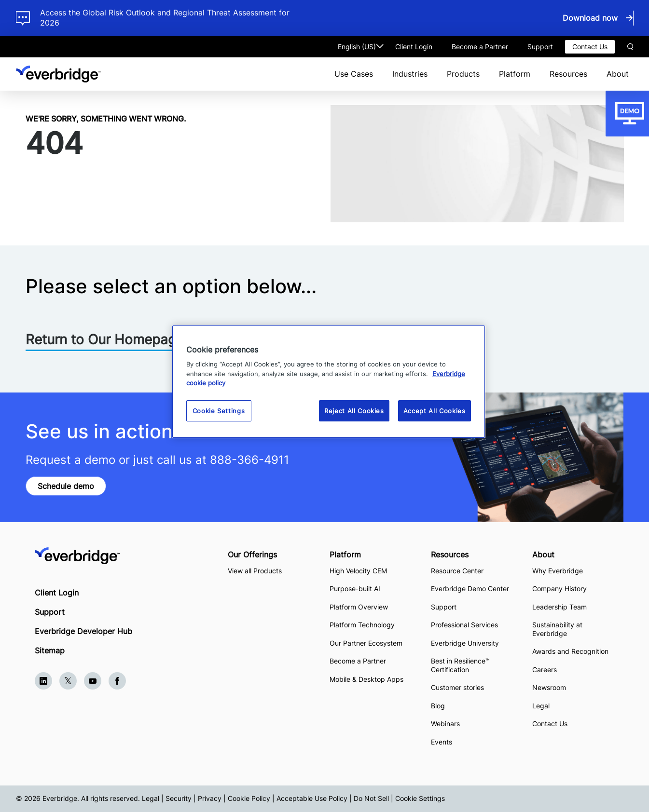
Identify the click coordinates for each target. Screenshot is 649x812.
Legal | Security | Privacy (182, 798)
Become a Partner (480, 47)
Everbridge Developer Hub (83, 631)
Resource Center (457, 571)
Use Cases (354, 74)
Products (463, 74)
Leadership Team (559, 607)
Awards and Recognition (570, 651)
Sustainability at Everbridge (557, 629)
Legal (541, 706)
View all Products (255, 571)
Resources (568, 74)
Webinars (445, 724)
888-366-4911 (249, 460)
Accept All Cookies (435, 411)
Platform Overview (359, 607)
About (618, 74)
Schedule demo (66, 486)
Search (630, 47)
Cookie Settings (420, 798)
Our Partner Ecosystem (366, 643)
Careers (545, 670)
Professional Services (464, 625)
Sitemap (50, 650)
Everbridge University (465, 643)
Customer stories (457, 687)
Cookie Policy (249, 798)
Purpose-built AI (355, 589)
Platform (515, 74)
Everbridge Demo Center (470, 589)
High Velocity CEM (358, 571)
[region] (329, 382)
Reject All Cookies (354, 411)
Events (442, 742)
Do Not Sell (371, 798)
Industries (410, 74)
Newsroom (549, 687)
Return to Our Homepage (105, 339)
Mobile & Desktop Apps (366, 679)
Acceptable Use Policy (312, 798)
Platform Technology (362, 625)
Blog (438, 706)
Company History (559, 589)
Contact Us (590, 47)
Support (540, 47)
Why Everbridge (558, 571)
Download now (590, 18)
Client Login (414, 47)
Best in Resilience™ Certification (460, 665)
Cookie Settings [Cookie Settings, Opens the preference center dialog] (219, 411)
